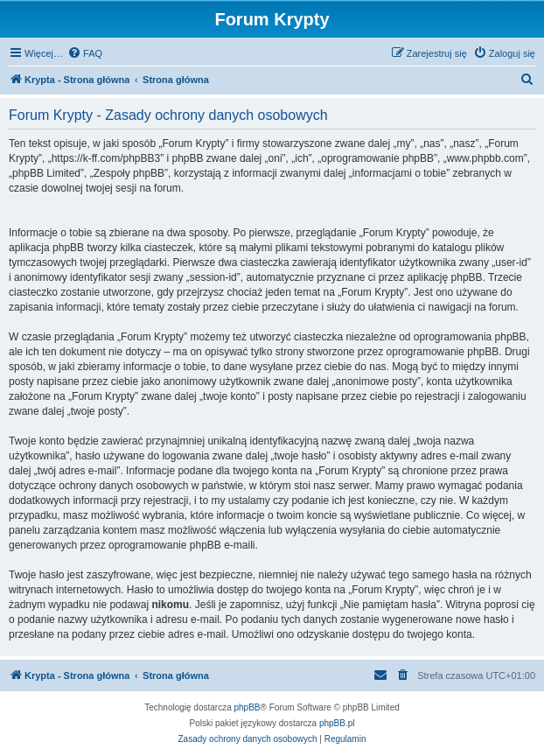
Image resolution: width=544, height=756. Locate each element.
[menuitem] (85, 53)
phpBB (248, 707)
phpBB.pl (337, 723)
